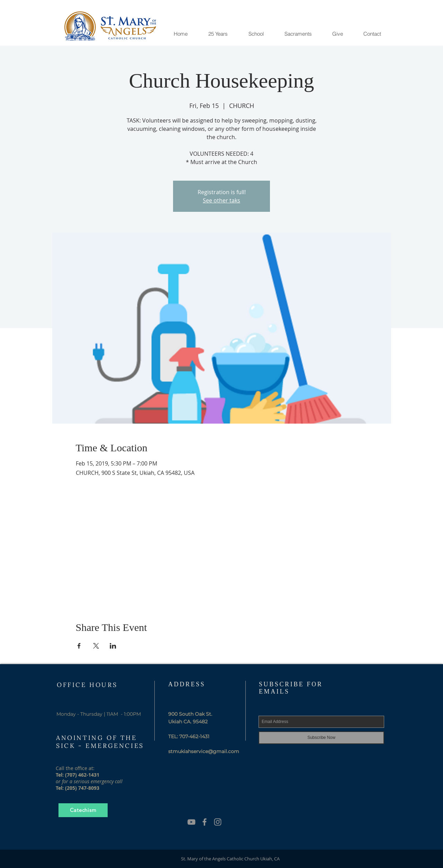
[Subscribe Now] (321, 738)
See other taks (221, 200)
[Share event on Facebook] (79, 646)
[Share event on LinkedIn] (113, 646)
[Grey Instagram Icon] (218, 822)
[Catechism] (83, 810)
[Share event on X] (96, 646)
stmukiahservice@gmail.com (204, 751)
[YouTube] (191, 822)
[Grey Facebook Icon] (205, 822)
